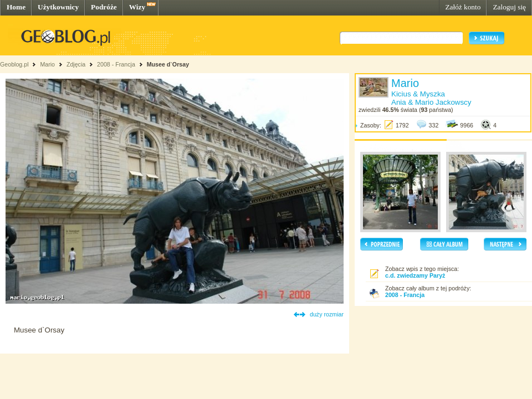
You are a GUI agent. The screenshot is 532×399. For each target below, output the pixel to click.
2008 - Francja (116, 64)
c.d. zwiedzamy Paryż (415, 275)
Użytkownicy (58, 7)
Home (16, 7)
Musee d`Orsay (168, 64)
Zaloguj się (509, 7)
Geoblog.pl (14, 64)
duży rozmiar (327, 314)
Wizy (137, 7)
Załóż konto (463, 7)
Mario (47, 64)
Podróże (104, 7)
